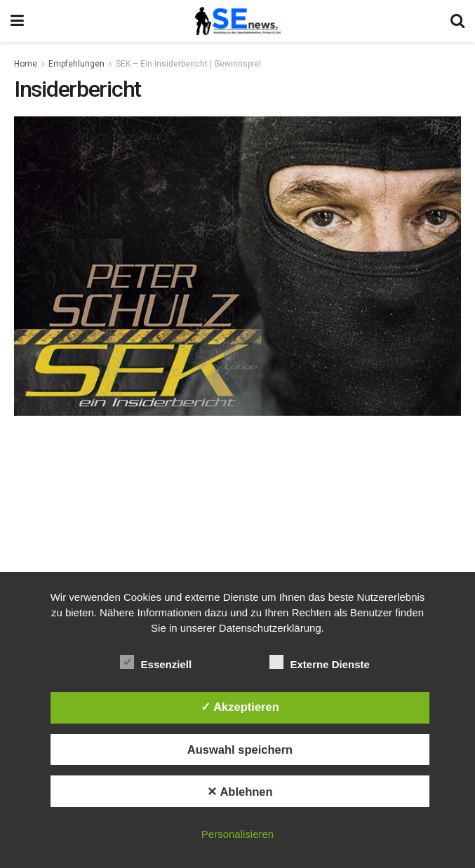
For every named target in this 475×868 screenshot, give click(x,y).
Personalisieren (237, 834)
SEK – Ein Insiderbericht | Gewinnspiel (188, 64)
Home (26, 64)
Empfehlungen (76, 64)
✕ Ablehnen (240, 792)
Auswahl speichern (240, 750)
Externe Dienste (320, 662)
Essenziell (156, 662)
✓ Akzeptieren (240, 707)
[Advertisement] (238, 524)
